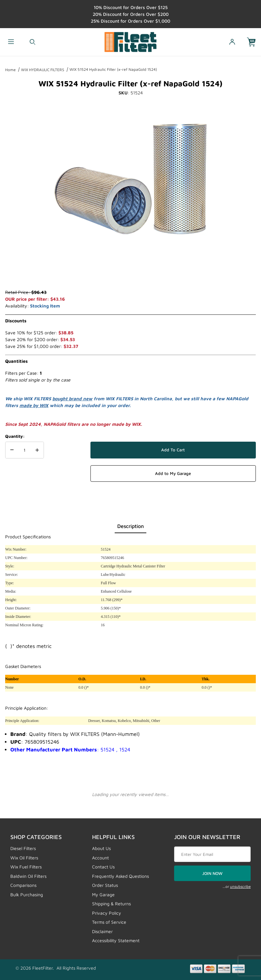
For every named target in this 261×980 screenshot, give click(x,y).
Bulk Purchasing (27, 894)
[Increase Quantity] (37, 450)
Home (10, 70)
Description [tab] (130, 526)
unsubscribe (240, 886)
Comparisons (23, 885)
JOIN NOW (212, 873)
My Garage (103, 894)
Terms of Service (109, 922)
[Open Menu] (11, 42)
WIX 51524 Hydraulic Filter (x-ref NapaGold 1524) (113, 69)
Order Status (105, 885)
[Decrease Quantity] (12, 450)
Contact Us (103, 867)
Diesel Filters (23, 848)
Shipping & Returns (111, 904)
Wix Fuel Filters (26, 867)
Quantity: (15, 436)
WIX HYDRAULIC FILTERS (43, 70)
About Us (101, 848)
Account (100, 858)
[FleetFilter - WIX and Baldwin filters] (130, 41)
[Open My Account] (232, 42)
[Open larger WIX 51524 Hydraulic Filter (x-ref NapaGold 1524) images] (130, 179)
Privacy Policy (107, 913)
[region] (130, 273)
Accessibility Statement (116, 940)
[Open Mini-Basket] (254, 42)
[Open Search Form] (32, 42)
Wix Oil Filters (24, 858)
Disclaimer (102, 931)
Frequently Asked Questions (120, 876)
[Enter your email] (212, 854)
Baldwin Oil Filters (28, 876)
